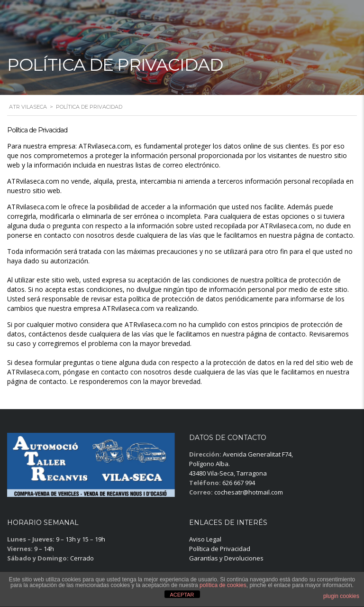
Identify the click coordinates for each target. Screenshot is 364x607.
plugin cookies (341, 596)
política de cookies (223, 585)
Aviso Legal (205, 539)
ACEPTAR (182, 595)
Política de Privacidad (220, 549)
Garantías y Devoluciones (226, 558)
